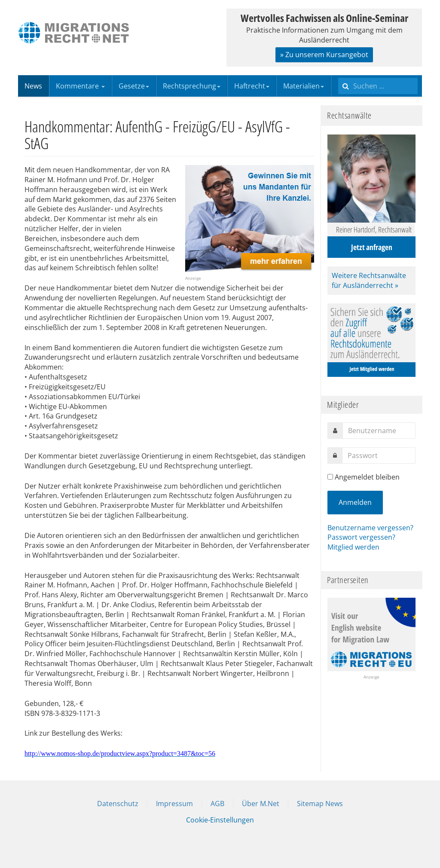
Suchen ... (338, 75)
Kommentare (80, 86)
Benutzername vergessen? (370, 528)
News (33, 86)
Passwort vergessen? (361, 537)
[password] (379, 455)
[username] (379, 431)
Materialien (304, 86)
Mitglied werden (353, 547)
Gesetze (134, 86)
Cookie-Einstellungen (220, 820)
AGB (217, 804)
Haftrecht (252, 86)
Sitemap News (320, 804)
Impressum (174, 804)
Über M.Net (261, 804)
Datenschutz (118, 804)
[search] (378, 86)
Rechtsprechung (192, 86)
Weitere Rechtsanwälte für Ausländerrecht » (369, 280)
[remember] (330, 477)
